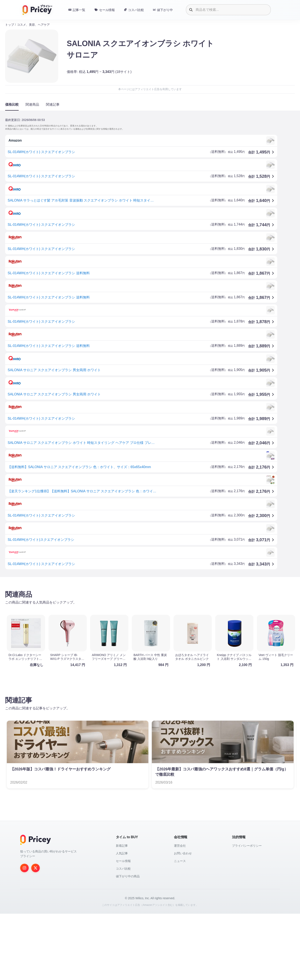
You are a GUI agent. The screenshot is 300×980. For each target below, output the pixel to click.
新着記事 (122, 846)
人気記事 (122, 853)
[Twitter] (36, 868)
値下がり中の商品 (128, 876)
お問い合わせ (183, 853)
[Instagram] (24, 868)
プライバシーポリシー (247, 846)
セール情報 (123, 861)
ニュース (180, 861)
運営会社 (180, 846)
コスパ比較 (123, 869)
